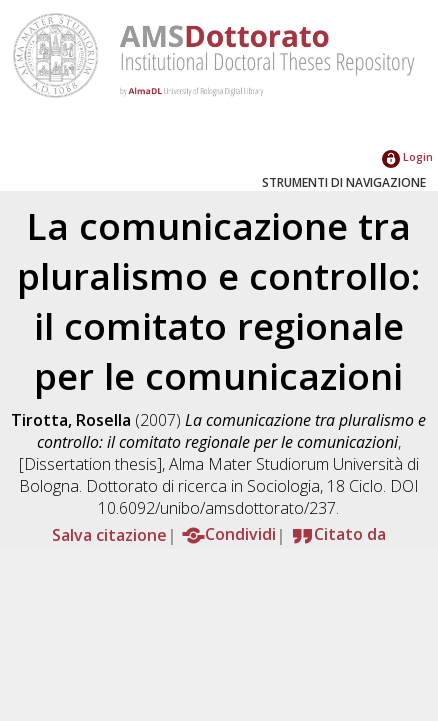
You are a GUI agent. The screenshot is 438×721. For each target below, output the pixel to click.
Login (407, 156)
